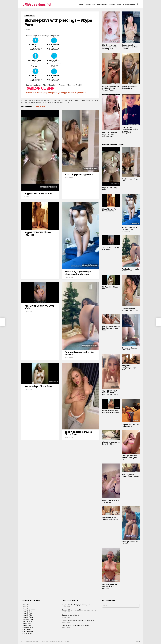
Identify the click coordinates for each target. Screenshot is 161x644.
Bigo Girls (26, 605)
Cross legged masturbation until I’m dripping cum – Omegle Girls (130, 130)
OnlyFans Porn (28, 619)
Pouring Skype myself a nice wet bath (80, 353)
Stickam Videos (129, 4)
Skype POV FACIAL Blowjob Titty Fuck (38, 234)
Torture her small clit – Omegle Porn (130, 87)
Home (81, 4)
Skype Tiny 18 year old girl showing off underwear (78, 273)
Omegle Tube (90, 4)
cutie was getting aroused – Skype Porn (79, 433)
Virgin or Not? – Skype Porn (38, 193)
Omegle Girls (102, 4)
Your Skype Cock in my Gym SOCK (39, 307)
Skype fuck (52, 100)
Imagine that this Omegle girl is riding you (76, 605)
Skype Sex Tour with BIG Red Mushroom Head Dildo (111, 328)
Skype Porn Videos (30, 102)
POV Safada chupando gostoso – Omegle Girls (78, 620)
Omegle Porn (28, 613)
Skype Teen (65, 102)
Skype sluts (54, 102)
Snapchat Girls (28, 627)
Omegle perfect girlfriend (70, 615)
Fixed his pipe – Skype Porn (79, 175)
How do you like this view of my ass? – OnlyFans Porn (110, 134)
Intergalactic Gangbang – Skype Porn (129, 368)
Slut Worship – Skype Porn (38, 386)
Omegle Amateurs (29, 609)
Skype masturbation (78, 100)
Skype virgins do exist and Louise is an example (110, 586)
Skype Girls (63, 100)
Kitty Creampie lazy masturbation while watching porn (109, 47)
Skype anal (27, 100)
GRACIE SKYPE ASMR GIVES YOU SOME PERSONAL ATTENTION (110, 393)
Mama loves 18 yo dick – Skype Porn (111, 501)
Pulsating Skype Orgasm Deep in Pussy (130, 475)
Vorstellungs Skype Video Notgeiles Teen (110, 518)
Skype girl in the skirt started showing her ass (129, 458)
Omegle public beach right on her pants (75, 625)
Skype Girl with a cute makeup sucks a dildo (110, 412)
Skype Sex (44, 102)
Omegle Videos (115, 4)
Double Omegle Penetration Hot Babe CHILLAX (130, 47)
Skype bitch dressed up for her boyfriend (111, 443)
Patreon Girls (28, 621)
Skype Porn (93, 100)
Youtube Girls (28, 634)
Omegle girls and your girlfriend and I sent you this (79, 610)
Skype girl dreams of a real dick (130, 543)
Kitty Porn (27, 607)
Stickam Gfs (27, 629)
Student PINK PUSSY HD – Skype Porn (130, 425)
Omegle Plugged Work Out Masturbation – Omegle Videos (111, 88)
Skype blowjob (40, 100)
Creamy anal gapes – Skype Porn (130, 349)
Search (138, 606)
